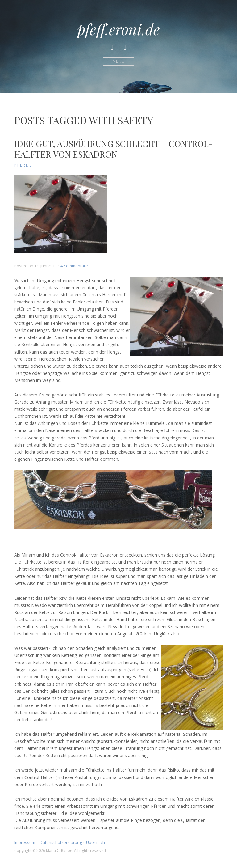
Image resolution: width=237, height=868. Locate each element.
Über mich (96, 842)
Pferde (23, 165)
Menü (119, 61)
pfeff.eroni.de (118, 29)
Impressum (25, 842)
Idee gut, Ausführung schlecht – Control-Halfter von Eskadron (114, 149)
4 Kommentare (74, 266)
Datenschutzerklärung (61, 842)
